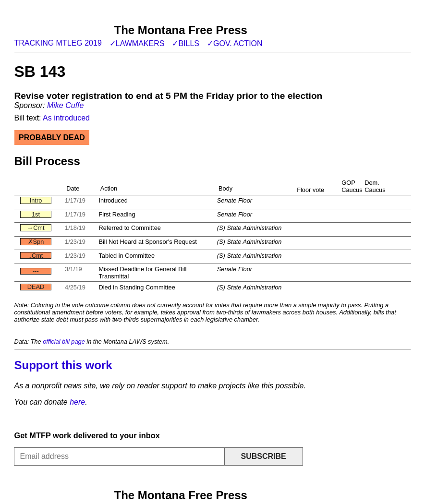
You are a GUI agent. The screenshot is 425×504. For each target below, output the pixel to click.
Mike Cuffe (65, 105)
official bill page (64, 342)
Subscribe (263, 456)
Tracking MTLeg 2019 (58, 43)
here (77, 402)
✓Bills (186, 43)
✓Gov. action (235, 43)
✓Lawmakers (137, 43)
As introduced (66, 118)
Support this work (63, 365)
